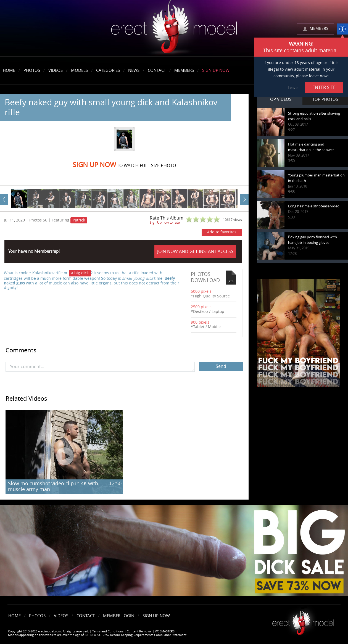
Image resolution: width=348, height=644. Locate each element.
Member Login (119, 616)
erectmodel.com (174, 29)
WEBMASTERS (165, 631)
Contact (157, 70)
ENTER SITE (324, 87)
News (134, 70)
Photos (32, 70)
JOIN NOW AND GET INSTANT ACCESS (195, 251)
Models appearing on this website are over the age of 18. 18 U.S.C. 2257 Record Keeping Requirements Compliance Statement (97, 635)
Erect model (303, 621)
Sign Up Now (216, 70)
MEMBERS (319, 29)
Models (79, 70)
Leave (293, 88)
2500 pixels (201, 307)
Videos (56, 70)
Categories (108, 70)
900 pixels (200, 322)
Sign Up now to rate (165, 223)
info (342, 29)
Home (9, 70)
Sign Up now (94, 165)
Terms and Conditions (108, 631)
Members (184, 70)
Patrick (79, 220)
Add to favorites (222, 232)
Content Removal (139, 631)
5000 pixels (201, 291)
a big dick (80, 273)
